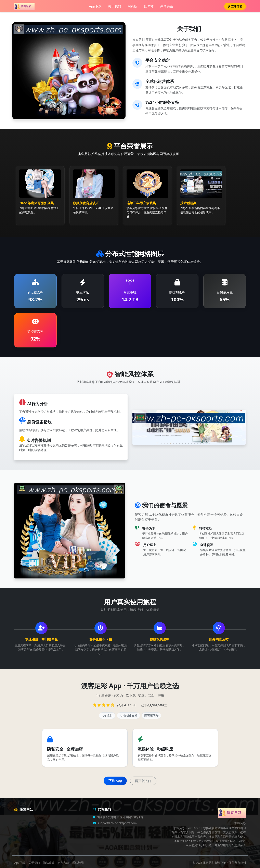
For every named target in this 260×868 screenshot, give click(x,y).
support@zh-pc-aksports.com (117, 823)
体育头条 (167, 6)
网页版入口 (143, 781)
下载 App (115, 781)
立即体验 (235, 6)
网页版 (132, 6)
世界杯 (149, 6)
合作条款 (63, 863)
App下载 (95, 6)
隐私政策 (49, 863)
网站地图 (78, 863)
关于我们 (115, 6)
